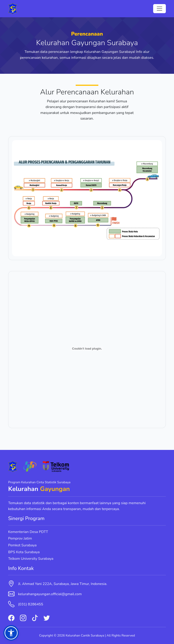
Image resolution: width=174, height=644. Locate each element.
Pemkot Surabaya (22, 545)
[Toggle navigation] (159, 9)
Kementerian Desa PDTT (28, 532)
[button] (11, 633)
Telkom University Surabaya (31, 559)
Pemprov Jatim (20, 538)
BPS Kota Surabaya (24, 552)
